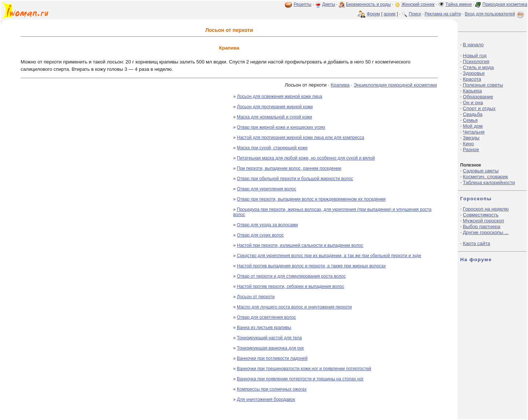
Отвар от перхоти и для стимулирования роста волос (291, 276)
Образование (478, 97)
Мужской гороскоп (483, 221)
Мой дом (473, 126)
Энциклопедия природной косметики (395, 85)
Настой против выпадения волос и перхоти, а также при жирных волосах (311, 266)
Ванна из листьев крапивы (264, 328)
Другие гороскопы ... (486, 232)
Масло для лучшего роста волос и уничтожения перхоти (294, 307)
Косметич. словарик (485, 177)
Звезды (471, 138)
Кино (468, 144)
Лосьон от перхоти (256, 297)
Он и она (473, 103)
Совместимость (481, 215)
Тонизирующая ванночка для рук (270, 348)
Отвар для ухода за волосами (267, 225)
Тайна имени (459, 4)
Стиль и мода (478, 67)
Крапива (340, 85)
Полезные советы (483, 85)
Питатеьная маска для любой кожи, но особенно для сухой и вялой (306, 158)
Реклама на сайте (443, 14)
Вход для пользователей (495, 14)
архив (389, 14)
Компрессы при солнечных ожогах (272, 389)
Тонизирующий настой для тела (269, 338)
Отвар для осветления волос (266, 317)
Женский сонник (418, 4)
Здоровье (474, 73)
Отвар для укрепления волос (267, 189)
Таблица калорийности (489, 182)
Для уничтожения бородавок (266, 399)
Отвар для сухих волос (260, 235)
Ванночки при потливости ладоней (272, 358)
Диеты (329, 4)
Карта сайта (476, 243)
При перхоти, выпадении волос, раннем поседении (289, 168)
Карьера (472, 91)
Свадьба (472, 114)
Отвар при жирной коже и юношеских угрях (281, 127)
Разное (471, 149)
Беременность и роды (368, 4)
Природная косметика (505, 4)
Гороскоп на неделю (486, 209)
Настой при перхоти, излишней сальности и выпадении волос (300, 245)
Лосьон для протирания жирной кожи (275, 107)
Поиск (415, 14)
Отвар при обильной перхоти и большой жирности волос (295, 179)
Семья (470, 120)
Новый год (474, 56)
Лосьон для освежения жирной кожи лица (280, 96)
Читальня (474, 132)
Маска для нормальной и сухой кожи (274, 117)
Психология (476, 61)
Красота (472, 79)
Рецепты (302, 4)
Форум (373, 14)
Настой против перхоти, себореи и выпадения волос (291, 286)
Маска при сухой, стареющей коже (272, 148)
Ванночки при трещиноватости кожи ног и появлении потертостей (304, 369)
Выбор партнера (481, 227)
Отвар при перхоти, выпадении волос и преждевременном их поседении (311, 199)
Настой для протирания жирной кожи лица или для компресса (300, 138)
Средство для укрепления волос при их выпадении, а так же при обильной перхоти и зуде (329, 256)
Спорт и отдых (479, 108)
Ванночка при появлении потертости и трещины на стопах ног (300, 379)
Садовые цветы (481, 171)
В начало (473, 45)
